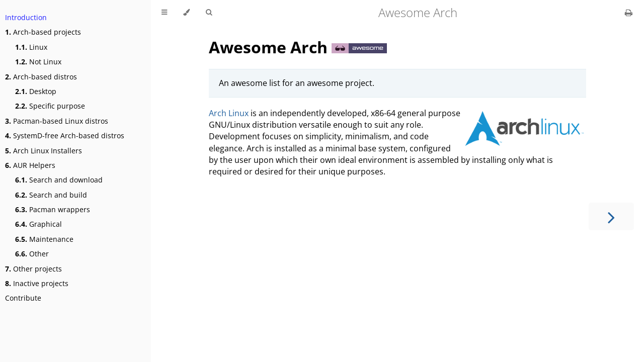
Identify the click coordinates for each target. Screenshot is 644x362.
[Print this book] (629, 13)
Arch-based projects (43, 32)
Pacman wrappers (53, 209)
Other (32, 254)
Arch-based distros (41, 77)
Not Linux (38, 62)
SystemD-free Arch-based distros (65, 135)
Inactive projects (37, 283)
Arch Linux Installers (44, 151)
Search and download (59, 180)
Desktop (36, 91)
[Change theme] (186, 13)
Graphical (38, 224)
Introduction (26, 17)
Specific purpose (50, 106)
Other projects (33, 269)
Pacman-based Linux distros (57, 121)
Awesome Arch (270, 47)
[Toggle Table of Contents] (164, 13)
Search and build (51, 195)
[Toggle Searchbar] (209, 13)
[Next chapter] (611, 216)
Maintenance (44, 239)
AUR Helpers (30, 165)
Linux (31, 47)
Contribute (23, 298)
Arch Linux (229, 113)
